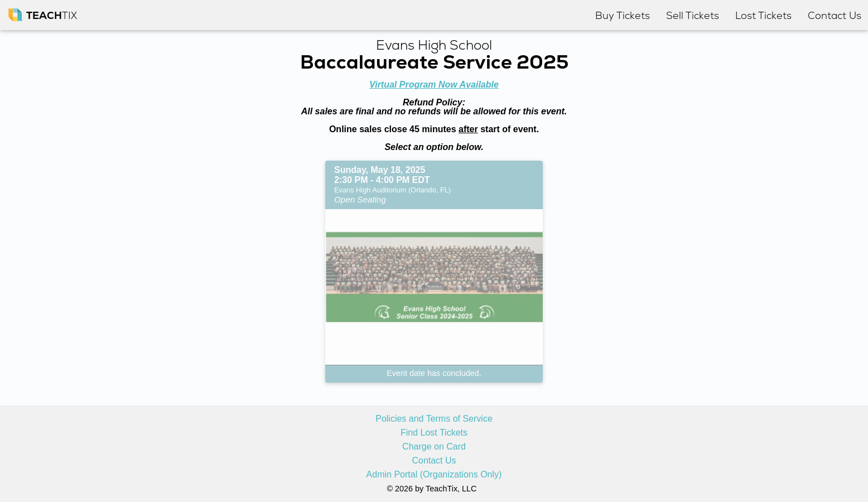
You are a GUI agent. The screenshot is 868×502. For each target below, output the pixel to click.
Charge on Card (434, 447)
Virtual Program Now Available (434, 85)
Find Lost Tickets (434, 433)
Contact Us (434, 461)
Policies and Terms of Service (434, 419)
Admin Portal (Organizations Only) (434, 475)
